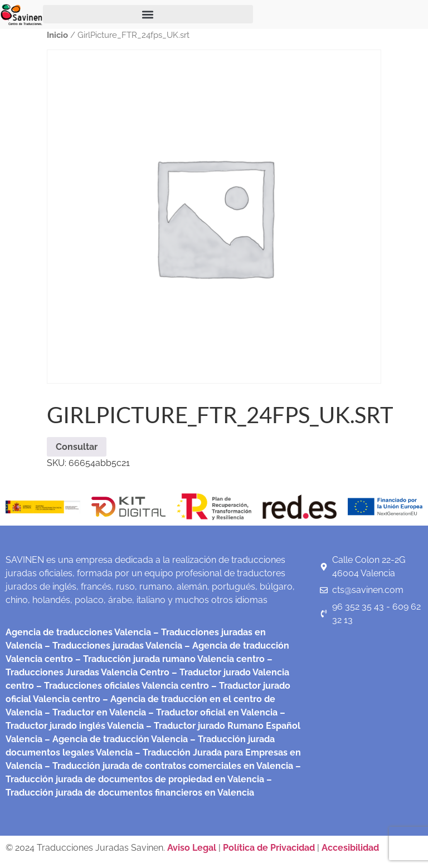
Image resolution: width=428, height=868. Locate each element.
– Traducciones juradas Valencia (112, 646)
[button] (148, 14)
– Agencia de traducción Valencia (115, 739)
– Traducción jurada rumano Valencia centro (169, 659)
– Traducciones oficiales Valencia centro (121, 686)
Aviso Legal (193, 848)
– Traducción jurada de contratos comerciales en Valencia (168, 766)
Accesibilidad (350, 848)
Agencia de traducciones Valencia (78, 632)
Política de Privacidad (269, 848)
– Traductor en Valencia (94, 712)
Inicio (57, 35)
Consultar (77, 447)
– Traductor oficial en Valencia (213, 712)
